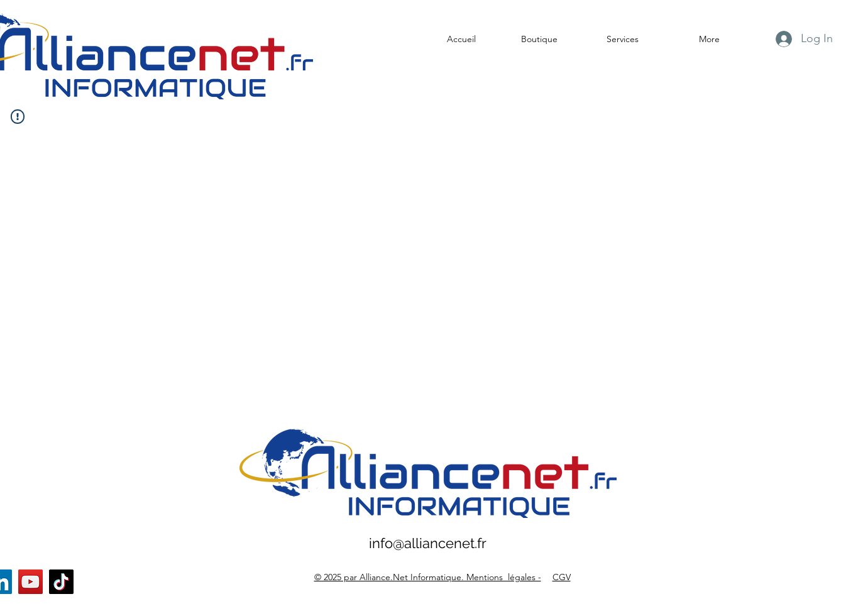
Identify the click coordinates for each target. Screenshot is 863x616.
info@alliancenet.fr (428, 543)
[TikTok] (61, 582)
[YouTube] (30, 582)
